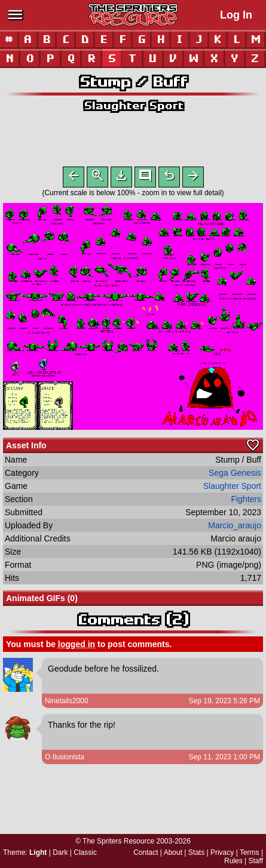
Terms (250, 852)
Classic (85, 852)
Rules (233, 861)
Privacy (222, 852)
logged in (77, 647)
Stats (196, 852)
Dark (60, 852)
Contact (146, 852)
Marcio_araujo (235, 528)
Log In (236, 15)
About (173, 852)
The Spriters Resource (118, 841)
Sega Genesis (235, 475)
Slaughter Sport (133, 105)
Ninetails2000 (67, 703)
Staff (256, 861)
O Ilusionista (65, 759)
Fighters (246, 501)
